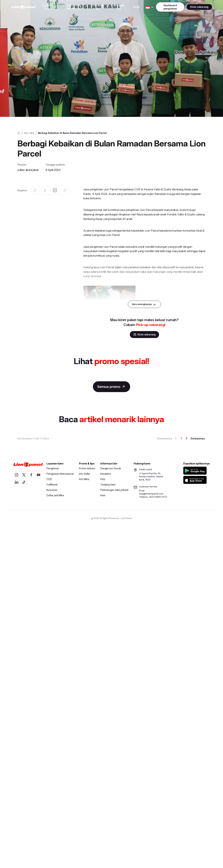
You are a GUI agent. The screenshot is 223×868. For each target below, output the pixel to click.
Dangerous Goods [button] (111, 468)
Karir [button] (103, 495)
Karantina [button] (105, 474)
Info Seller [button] (85, 474)
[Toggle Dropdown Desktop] (47, 7)
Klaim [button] (137, 7)
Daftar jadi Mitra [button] (55, 495)
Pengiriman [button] (53, 468)
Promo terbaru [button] (87, 468)
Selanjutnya (195, 438)
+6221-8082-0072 (158, 497)
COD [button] (49, 479)
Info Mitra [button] (84, 479)
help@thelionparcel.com (151, 494)
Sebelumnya (167, 438)
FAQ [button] (103, 479)
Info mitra (29, 133)
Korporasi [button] (52, 490)
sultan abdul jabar (28, 170)
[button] (196, 471)
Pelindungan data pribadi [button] (114, 490)
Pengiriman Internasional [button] (74, 7)
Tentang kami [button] (108, 485)
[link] (24, 7)
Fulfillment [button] (52, 485)
